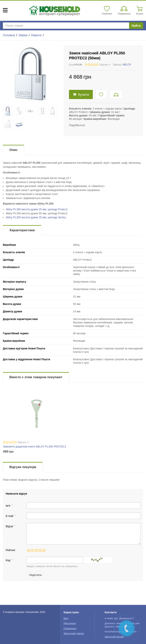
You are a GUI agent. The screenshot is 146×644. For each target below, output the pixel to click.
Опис (14, 150)
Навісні (36, 35)
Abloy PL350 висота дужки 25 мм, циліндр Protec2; (37, 209)
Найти (136, 26)
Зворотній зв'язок (114, 637)
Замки (23, 35)
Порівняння (70, 629)
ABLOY (127, 64)
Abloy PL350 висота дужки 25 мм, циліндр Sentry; (36, 217)
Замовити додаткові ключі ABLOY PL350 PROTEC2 (35, 447)
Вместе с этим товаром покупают (36, 377)
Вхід (66, 618)
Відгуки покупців (23, 467)
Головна (9, 35)
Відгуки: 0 (105, 65)
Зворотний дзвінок (74, 634)
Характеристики (22, 230)
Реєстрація (70, 623)
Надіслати (35, 575)
